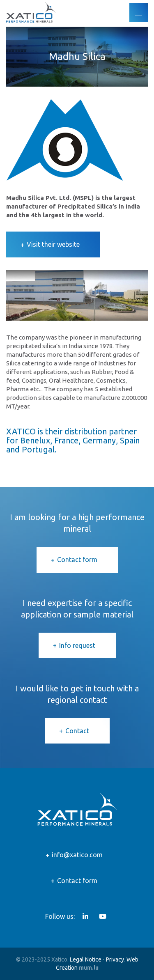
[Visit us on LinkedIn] (85, 916)
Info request (77, 645)
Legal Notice (86, 959)
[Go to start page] (31, 12)
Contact (77, 731)
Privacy (115, 959)
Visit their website (53, 244)
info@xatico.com (77, 855)
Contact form (77, 560)
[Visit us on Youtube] (103, 916)
